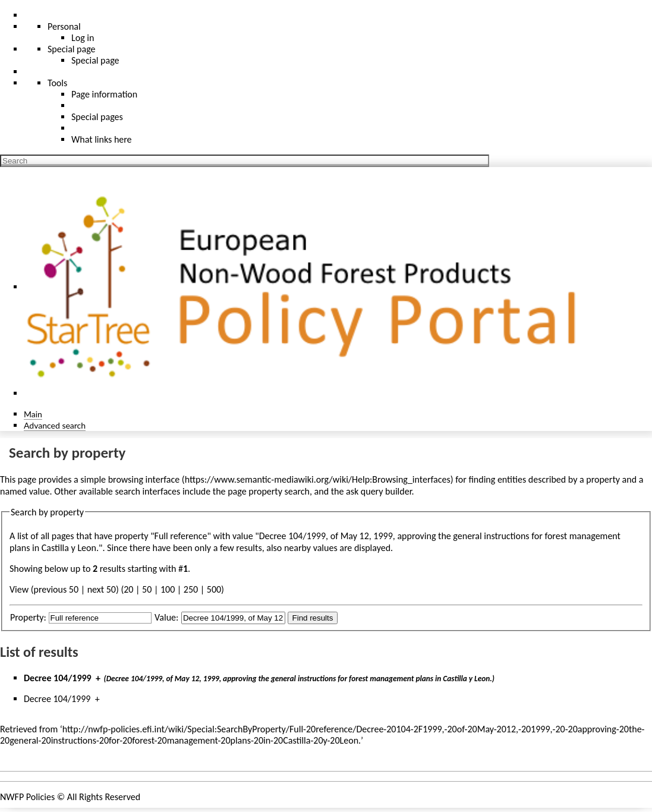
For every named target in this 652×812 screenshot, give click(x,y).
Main (33, 414)
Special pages (97, 117)
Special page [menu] (72, 49)
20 (128, 589)
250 (191, 589)
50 (147, 589)
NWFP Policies (27, 797)
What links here (102, 139)
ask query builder (379, 491)
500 (214, 589)
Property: (28, 617)
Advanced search (55, 425)
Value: (166, 617)
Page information (104, 94)
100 (168, 589)
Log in (83, 38)
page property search (269, 491)
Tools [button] (57, 83)
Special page (95, 60)
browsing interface (144, 479)
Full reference (181, 536)
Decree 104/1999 (58, 678)
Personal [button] (64, 26)
